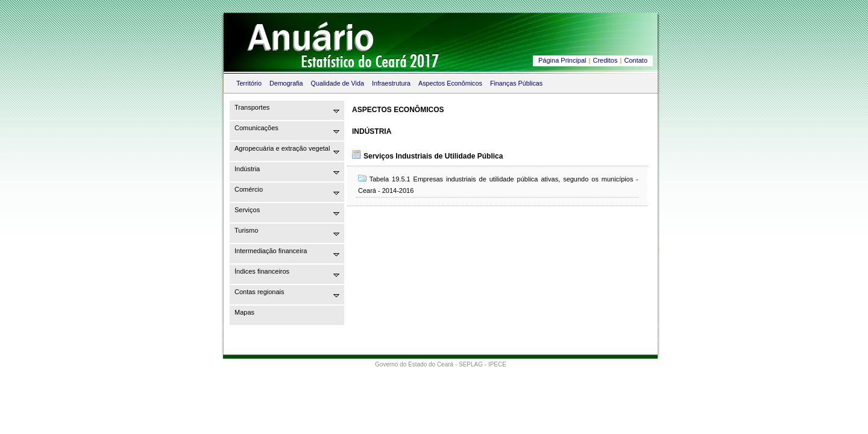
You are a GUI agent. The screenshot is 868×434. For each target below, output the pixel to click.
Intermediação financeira (271, 251)
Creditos (605, 60)
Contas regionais (259, 292)
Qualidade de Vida (338, 83)
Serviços (247, 210)
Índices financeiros (262, 271)
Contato (636, 60)
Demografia (286, 83)
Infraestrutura (391, 83)
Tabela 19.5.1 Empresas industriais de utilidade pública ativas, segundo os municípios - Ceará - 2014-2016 (498, 184)
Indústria (247, 169)
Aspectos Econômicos (450, 83)
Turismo (246, 230)
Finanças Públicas (516, 83)
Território (249, 83)
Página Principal (562, 60)
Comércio (249, 189)
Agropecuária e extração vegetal (282, 148)
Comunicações (256, 128)
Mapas (244, 312)
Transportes (252, 107)
